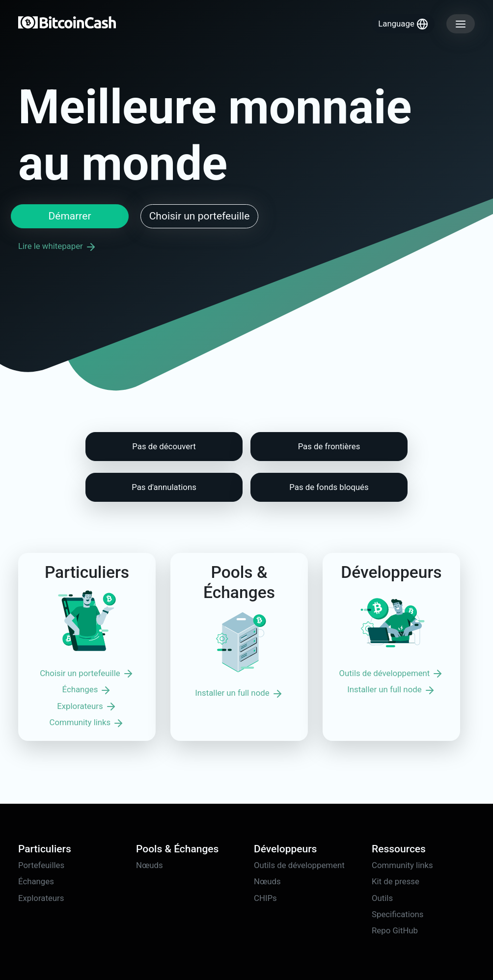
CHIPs (265, 898)
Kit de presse (396, 881)
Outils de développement (392, 674)
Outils (382, 898)
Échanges (87, 690)
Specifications (397, 914)
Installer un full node (239, 694)
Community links (87, 723)
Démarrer (69, 216)
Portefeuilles (41, 865)
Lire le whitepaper (57, 246)
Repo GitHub (395, 930)
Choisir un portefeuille (200, 216)
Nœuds (150, 865)
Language (403, 24)
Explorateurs (87, 707)
